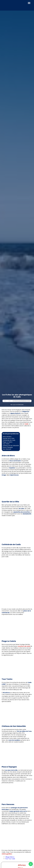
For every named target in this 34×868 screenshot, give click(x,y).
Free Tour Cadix (10, 859)
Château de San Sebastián (11, 446)
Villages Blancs (10, 857)
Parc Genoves (7, 449)
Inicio (5, 401)
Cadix (9, 401)
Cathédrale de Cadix (9, 440)
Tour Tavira (6, 444)
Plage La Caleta (7, 442)
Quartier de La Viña (8, 438)
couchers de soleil (24, 646)
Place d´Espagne (8, 447)
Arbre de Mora (7, 437)
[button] (29, 3)
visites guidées (7, 854)
